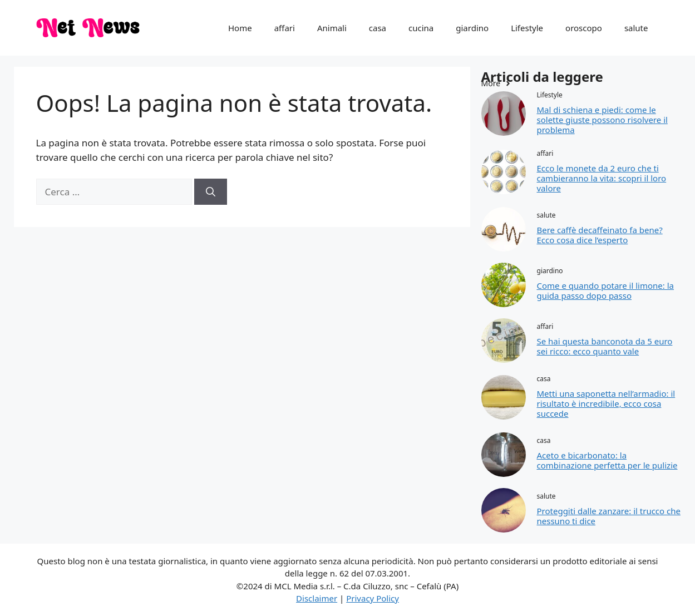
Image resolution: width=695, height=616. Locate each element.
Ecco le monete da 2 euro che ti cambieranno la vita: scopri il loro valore (602, 178)
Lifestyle (527, 28)
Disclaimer (317, 598)
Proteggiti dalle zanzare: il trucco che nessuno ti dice (609, 516)
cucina (421, 28)
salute (636, 28)
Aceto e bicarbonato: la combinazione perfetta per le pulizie (607, 460)
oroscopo (584, 28)
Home (240, 28)
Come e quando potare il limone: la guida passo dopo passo (605, 290)
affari (285, 28)
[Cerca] (211, 192)
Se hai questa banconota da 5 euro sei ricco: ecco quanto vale (605, 346)
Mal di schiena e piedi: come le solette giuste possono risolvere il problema (602, 120)
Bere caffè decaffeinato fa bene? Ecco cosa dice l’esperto (600, 235)
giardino (472, 28)
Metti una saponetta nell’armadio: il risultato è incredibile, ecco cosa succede (606, 403)
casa (378, 28)
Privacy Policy (373, 598)
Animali (332, 28)
